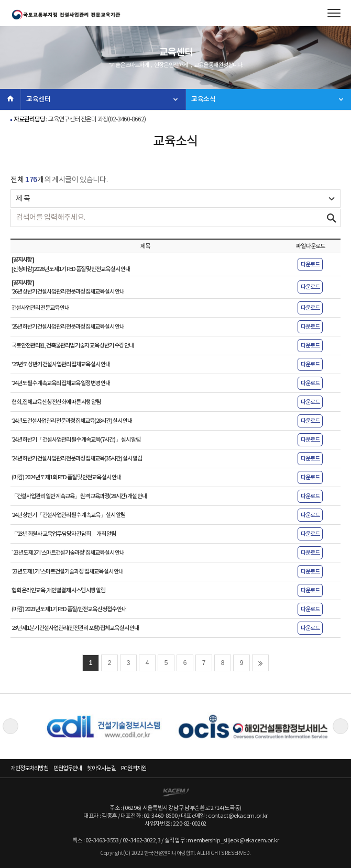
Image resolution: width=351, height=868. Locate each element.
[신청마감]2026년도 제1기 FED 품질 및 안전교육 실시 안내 (71, 269)
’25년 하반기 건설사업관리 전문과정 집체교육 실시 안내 (68, 327)
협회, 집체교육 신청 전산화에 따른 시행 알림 (56, 402)
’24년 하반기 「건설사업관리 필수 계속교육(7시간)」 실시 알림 (76, 440)
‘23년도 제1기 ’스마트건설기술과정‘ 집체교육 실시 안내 (67, 572)
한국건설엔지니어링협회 (65, 15)
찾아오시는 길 (101, 768)
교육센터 (39, 99)
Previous (10, 726)
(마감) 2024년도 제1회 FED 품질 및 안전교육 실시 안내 (66, 477)
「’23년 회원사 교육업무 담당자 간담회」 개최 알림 (64, 534)
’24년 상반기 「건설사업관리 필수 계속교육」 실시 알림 (68, 515)
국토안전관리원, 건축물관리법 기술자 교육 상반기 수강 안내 (73, 346)
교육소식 (204, 99)
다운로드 (310, 264)
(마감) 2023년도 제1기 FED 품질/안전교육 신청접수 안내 (69, 609)
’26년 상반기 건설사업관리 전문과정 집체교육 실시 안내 (68, 292)
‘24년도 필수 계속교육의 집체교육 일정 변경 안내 (61, 383)
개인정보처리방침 (29, 768)
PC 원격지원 (134, 768)
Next (341, 726)
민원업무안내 (68, 768)
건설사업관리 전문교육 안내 (40, 308)
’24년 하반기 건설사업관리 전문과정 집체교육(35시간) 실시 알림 (77, 459)
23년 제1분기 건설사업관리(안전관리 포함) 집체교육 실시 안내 (75, 628)
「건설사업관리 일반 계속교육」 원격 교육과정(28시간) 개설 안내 (79, 496)
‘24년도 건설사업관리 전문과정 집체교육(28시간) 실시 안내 (72, 421)
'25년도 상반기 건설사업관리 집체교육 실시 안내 (61, 364)
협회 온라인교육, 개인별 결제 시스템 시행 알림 (58, 590)
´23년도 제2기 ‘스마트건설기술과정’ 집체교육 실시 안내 (68, 553)
